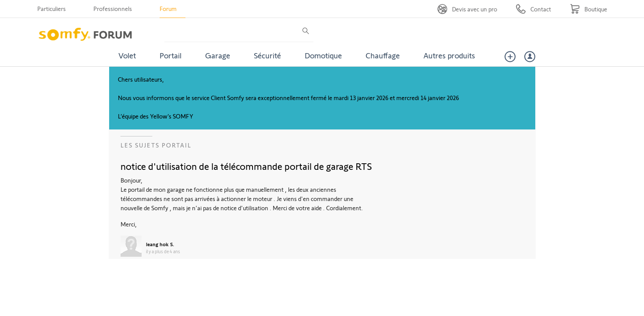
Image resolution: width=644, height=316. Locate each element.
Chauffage (383, 55)
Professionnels (113, 9)
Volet (127, 55)
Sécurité (267, 55)
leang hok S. (160, 244)
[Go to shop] (589, 9)
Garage (218, 55)
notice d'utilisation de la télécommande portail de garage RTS (246, 166)
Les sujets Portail (156, 145)
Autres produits (449, 55)
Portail (171, 55)
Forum (168, 9)
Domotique (323, 55)
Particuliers (52, 9)
